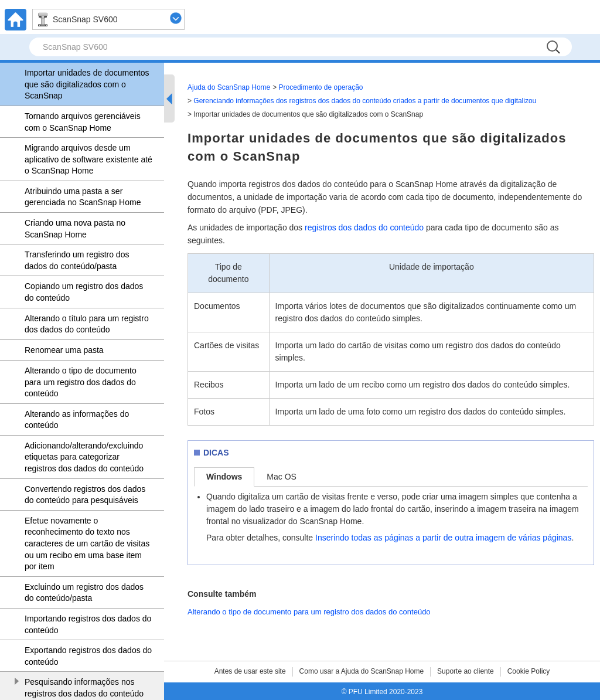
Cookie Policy (529, 671)
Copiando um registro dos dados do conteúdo (84, 292)
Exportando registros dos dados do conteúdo (88, 656)
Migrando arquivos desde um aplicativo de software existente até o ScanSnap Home (88, 159)
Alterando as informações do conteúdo (77, 420)
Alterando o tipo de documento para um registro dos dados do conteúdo (81, 382)
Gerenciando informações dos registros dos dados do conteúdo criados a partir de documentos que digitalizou (365, 101)
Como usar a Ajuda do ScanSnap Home (362, 671)
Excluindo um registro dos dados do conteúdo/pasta (84, 593)
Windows (224, 477)
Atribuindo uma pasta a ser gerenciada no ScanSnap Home (83, 197)
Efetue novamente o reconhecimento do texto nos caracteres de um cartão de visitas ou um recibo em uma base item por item (87, 543)
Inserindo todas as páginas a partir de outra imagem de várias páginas (443, 538)
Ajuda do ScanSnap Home (229, 87)
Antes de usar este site (250, 671)
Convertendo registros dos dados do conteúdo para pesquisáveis (85, 495)
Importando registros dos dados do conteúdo (88, 624)
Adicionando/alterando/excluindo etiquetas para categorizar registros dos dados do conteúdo (84, 457)
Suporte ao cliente (466, 671)
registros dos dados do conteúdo (364, 227)
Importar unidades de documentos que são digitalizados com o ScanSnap (87, 84)
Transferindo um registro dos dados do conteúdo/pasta (77, 260)
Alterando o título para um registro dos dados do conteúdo (87, 324)
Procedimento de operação (321, 87)
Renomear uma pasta (64, 350)
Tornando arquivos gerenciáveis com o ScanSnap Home (83, 122)
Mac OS (282, 477)
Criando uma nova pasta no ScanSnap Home (75, 229)
